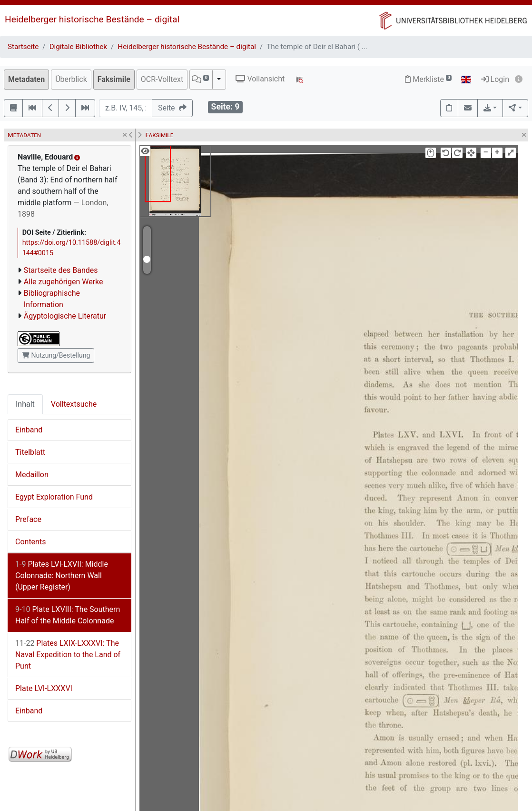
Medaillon (32, 475)
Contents (30, 542)
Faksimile (114, 79)
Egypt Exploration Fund (54, 497)
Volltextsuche (74, 404)
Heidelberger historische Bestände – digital (92, 19)
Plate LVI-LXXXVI (44, 688)
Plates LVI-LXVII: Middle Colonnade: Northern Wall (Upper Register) (62, 576)
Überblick (71, 79)
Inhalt (25, 404)
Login (495, 79)
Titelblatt (30, 452)
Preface (28, 519)
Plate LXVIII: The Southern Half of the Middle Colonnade (68, 615)
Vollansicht (260, 79)
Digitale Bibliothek (78, 47)
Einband (29, 430)
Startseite (23, 47)
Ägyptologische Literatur (65, 316)
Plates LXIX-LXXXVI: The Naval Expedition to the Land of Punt (68, 655)
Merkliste (428, 79)
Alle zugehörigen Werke (64, 282)
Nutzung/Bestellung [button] (56, 355)
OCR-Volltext (162, 79)
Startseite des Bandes (61, 270)
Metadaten (26, 79)
